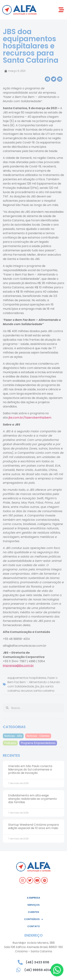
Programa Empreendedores (38, 743)
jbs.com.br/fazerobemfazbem (30, 418)
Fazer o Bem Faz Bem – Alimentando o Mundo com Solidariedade (34, 682)
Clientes (33, 912)
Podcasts (10, 743)
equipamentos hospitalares (27, 678)
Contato (34, 926)
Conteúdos (33, 919)
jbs (37, 686)
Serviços (33, 905)
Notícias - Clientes (38, 736)
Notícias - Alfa (13, 736)
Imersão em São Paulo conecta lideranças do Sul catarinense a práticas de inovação (30, 769)
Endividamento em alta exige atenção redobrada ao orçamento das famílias (33, 799)
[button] (61, 10)
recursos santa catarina (38, 691)
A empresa (33, 898)
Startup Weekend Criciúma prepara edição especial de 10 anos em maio (33, 826)
